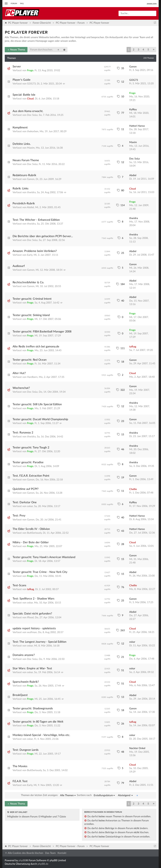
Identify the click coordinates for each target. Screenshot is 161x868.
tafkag (133, 347)
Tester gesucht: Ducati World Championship (40, 419)
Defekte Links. (22, 144)
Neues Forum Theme (26, 160)
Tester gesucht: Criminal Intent (32, 299)
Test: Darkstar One (25, 502)
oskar (30, 506)
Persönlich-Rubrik (24, 204)
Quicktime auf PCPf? (26, 489)
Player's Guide (22, 80)
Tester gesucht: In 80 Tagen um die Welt (38, 722)
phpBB (22, 860)
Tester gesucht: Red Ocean (30, 360)
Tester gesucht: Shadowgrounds (33, 709)
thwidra (31, 192)
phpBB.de (43, 864)
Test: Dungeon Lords (26, 750)
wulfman (32, 632)
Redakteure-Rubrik (24, 175)
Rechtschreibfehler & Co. (28, 283)
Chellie (133, 489)
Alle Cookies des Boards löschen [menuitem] (24, 853)
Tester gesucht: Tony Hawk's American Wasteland (44, 557)
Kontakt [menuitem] (62, 853)
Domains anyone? (24, 655)
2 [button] (134, 50)
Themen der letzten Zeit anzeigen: (49, 795)
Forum (14, 4)
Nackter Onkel (137, 748)
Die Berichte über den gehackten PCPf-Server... (43, 236)
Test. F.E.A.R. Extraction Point (31, 476)
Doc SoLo (32, 115)
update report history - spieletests (34, 629)
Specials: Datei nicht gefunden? (32, 614)
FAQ (22, 4)
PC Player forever (26, 33)
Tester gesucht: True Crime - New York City (40, 572)
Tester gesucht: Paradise (28, 462)
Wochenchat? (21, 388)
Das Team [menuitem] (50, 853)
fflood (30, 617)
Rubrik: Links (21, 189)
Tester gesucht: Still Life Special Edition (37, 404)
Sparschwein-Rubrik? (26, 682)
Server (17, 67)
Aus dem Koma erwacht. (28, 111)
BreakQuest (20, 695)
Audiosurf (19, 266)
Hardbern (32, 377)
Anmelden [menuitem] (152, 4)
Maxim (31, 148)
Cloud (30, 99)
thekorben (33, 131)
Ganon (133, 67)
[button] (154, 50)
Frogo (30, 70)
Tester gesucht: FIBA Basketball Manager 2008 (42, 332)
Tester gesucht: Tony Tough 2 (31, 448)
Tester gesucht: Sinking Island (31, 315)
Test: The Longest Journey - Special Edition (39, 642)
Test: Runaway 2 (23, 433)
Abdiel (133, 175)
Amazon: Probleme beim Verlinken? (35, 251)
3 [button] (138, 50)
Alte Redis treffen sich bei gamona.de (36, 347)
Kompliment (20, 128)
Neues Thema (16, 50)
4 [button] (143, 50)
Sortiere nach (96, 795)
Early (30, 255)
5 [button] (148, 50)
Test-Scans (19, 585)
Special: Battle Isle (24, 95)
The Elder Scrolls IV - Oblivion (31, 529)
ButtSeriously (34, 533)
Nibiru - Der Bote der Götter (31, 542)
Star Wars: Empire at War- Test (32, 669)
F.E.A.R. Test (20, 781)
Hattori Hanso (137, 126)
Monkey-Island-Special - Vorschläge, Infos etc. (41, 735)
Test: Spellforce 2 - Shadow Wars (33, 599)
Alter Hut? (19, 373)
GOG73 (31, 84)
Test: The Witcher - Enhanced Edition (36, 220)
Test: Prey (19, 516)
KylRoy (133, 110)
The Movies (20, 766)
